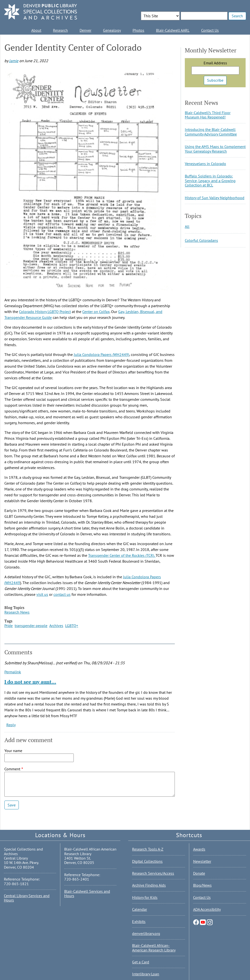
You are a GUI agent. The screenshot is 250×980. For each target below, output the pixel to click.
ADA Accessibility (207, 909)
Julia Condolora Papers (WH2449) (101, 354)
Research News (17, 612)
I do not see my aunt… (30, 682)
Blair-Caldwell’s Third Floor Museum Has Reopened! (208, 115)
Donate (199, 873)
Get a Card (141, 962)
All (187, 226)
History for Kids (145, 897)
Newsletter (202, 861)
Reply (11, 725)
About (36, 30)
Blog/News (202, 885)
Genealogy (112, 30)
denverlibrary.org (146, 933)
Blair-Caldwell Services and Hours (87, 893)
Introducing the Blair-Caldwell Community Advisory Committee (211, 132)
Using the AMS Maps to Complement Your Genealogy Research (215, 149)
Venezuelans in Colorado (205, 164)
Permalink (13, 672)
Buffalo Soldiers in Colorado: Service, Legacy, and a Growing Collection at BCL (210, 181)
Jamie (14, 61)
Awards (199, 849)
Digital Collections (147, 861)
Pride (9, 626)
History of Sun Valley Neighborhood (215, 198)
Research (60, 30)
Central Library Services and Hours (27, 898)
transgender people (31, 626)
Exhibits (139, 921)
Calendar (140, 909)
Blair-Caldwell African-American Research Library (154, 948)
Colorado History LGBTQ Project (45, 312)
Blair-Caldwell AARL (173, 30)
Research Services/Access (153, 873)
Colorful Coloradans (201, 240)
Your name (13, 751)
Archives (56, 626)
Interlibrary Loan (146, 974)
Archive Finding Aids (149, 885)
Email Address (215, 63)
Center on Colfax (96, 312)
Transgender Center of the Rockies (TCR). (122, 555)
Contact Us (210, 30)
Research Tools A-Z (148, 849)
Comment (12, 769)
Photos (138, 30)
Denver (85, 30)
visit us (42, 594)
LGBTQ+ (72, 626)
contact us (62, 594)
